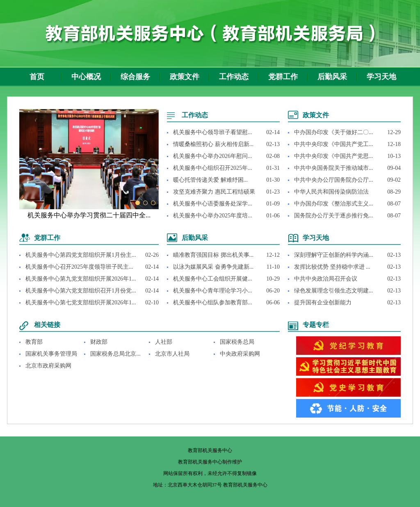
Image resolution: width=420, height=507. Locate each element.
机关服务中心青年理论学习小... (213, 291)
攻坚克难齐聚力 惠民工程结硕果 (214, 192)
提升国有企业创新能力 (323, 303)
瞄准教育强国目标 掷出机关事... (213, 255)
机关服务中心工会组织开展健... (213, 279)
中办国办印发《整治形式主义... (334, 204)
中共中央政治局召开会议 (326, 279)
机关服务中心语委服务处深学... (213, 204)
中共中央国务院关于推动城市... (334, 168)
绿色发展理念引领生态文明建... (334, 291)
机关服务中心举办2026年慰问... (213, 156)
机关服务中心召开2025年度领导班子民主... (79, 267)
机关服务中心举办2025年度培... (213, 216)
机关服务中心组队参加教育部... (213, 303)
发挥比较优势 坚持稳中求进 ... (332, 267)
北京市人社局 (172, 354)
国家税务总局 (237, 342)
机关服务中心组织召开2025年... (213, 168)
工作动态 (234, 77)
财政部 (99, 342)
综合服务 (135, 77)
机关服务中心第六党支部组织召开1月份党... (81, 291)
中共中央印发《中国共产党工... (334, 144)
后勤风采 (332, 77)
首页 (37, 77)
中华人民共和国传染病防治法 (331, 192)
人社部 (164, 342)
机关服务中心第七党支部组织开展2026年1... (81, 303)
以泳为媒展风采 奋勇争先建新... (213, 267)
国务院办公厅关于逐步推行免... (334, 216)
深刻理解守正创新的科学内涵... (334, 255)
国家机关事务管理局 (51, 354)
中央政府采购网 (240, 354)
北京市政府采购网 (48, 366)
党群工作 (283, 77)
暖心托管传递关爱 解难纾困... (210, 180)
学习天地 (381, 77)
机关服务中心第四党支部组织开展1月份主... (81, 255)
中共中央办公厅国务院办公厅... (334, 180)
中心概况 (86, 77)
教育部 (34, 342)
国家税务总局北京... (115, 354)
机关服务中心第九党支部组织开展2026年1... (81, 279)
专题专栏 (316, 325)
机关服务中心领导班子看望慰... (213, 132)
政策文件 (185, 77)
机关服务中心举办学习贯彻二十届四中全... (89, 215)
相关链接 (47, 325)
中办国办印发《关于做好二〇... (334, 132)
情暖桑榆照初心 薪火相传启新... (213, 144)
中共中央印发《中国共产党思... (334, 156)
